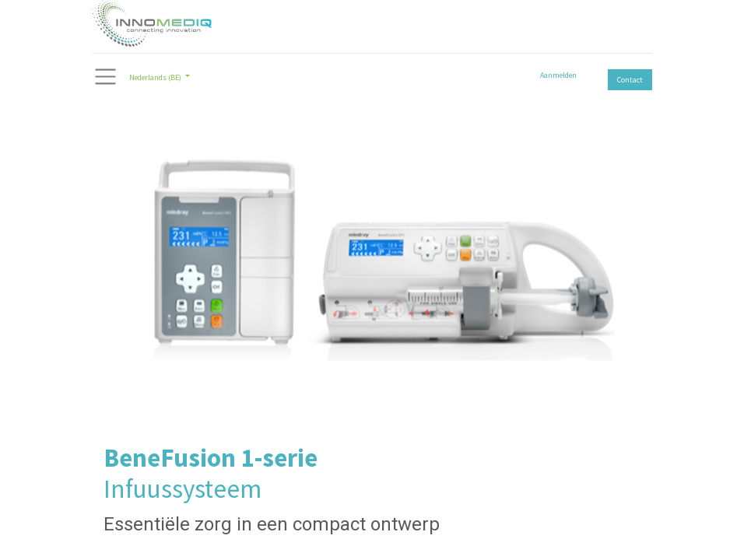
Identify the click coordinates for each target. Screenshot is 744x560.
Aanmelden (558, 75)
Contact (630, 80)
